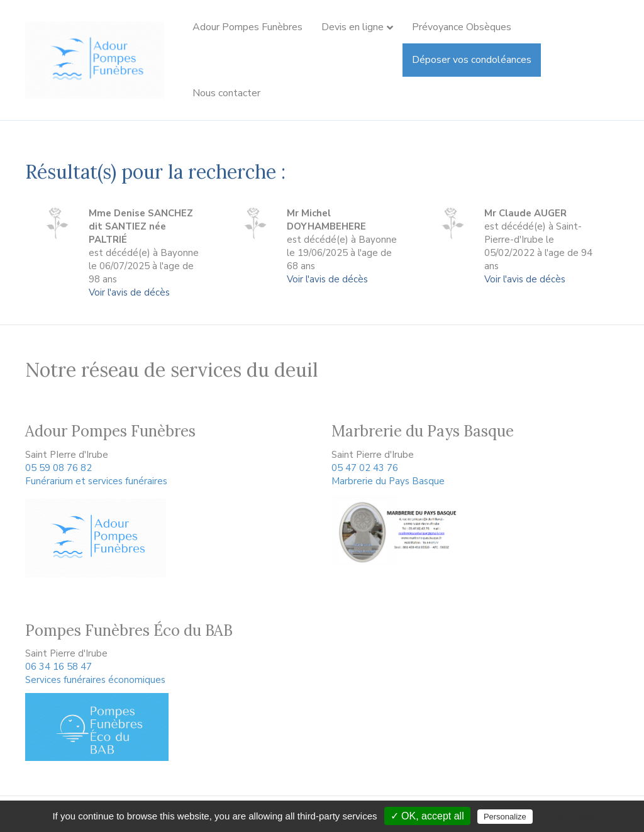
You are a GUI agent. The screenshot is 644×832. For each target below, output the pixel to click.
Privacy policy (570, 816)
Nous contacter (226, 93)
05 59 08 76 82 (58, 468)
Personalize (505, 817)
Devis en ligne (353, 27)
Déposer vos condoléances (472, 60)
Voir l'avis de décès (129, 292)
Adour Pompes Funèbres (247, 27)
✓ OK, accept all (427, 816)
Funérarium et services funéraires (96, 481)
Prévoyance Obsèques (462, 27)
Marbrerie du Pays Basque (388, 481)
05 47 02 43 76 (365, 468)
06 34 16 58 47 (58, 667)
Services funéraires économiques (95, 680)
